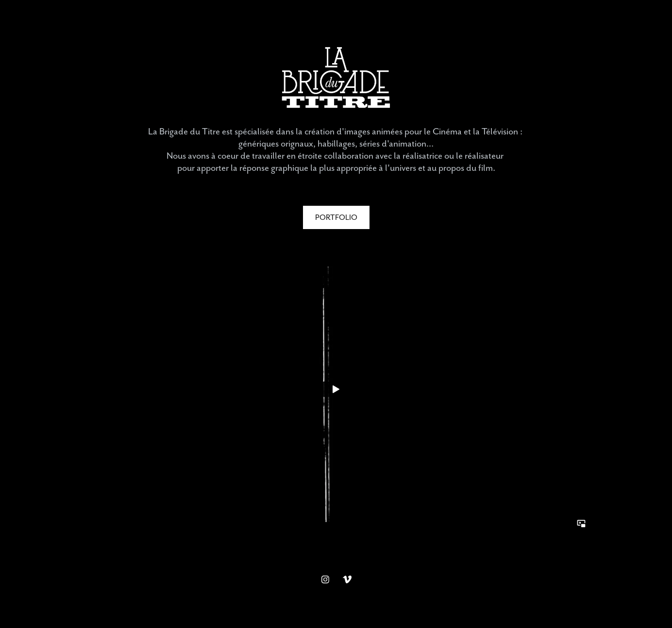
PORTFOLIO (336, 217)
